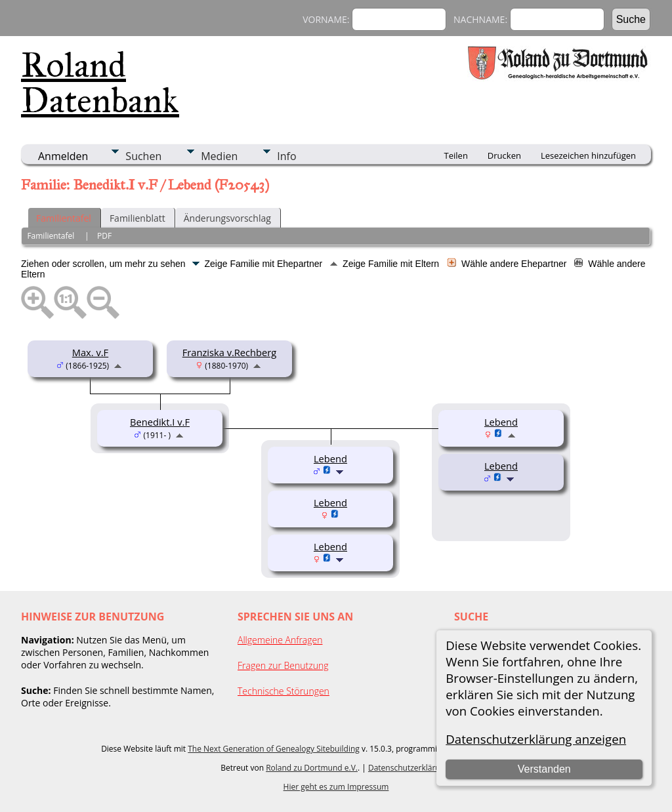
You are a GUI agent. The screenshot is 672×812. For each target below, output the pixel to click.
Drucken (504, 155)
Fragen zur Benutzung (283, 665)
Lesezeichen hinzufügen (588, 155)
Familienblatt (137, 218)
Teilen (456, 155)
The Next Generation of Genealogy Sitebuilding (274, 749)
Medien (219, 156)
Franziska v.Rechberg (230, 352)
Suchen (143, 156)
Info (286, 156)
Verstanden (544, 769)
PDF (104, 236)
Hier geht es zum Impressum (336, 787)
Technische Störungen (283, 691)
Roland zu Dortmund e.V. (312, 768)
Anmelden (63, 156)
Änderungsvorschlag (227, 218)
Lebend (501, 466)
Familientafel (64, 218)
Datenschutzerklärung (409, 768)
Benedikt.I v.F (160, 422)
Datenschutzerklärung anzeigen (536, 739)
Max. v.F (90, 352)
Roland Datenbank (100, 83)
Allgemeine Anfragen (280, 640)
